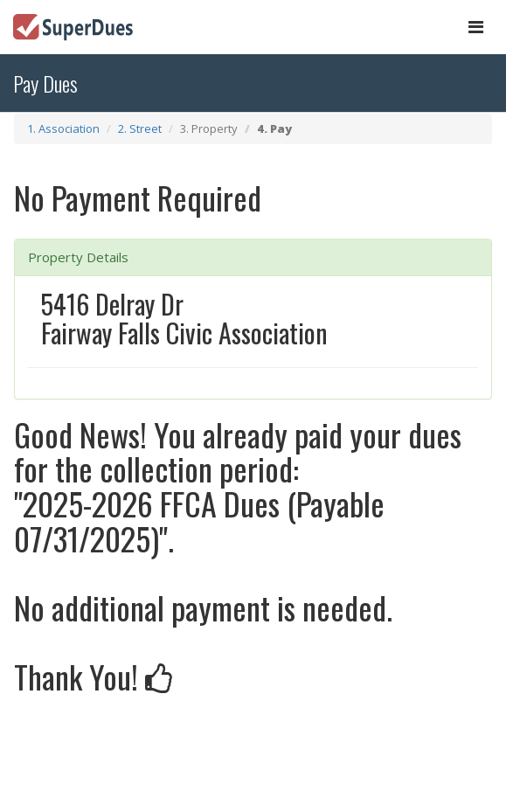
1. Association (63, 128)
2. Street (140, 128)
